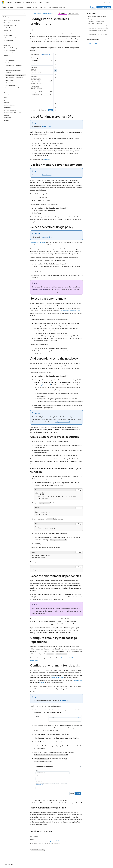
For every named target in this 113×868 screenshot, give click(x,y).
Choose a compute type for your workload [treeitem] (14, 89)
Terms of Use (64, 863)
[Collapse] (24, 13)
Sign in (109, 2)
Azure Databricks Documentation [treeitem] (13, 20)
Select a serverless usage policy (96, 21)
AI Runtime (47, 159)
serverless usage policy (39, 289)
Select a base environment (95, 23)
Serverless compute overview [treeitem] (14, 65)
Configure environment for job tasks (98, 34)
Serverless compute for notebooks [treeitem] (16, 68)
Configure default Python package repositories (97, 31)
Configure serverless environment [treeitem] (16, 75)
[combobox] (14, 17)
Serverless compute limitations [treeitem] (15, 78)
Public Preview (46, 127)
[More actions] (81, 13)
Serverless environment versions (70, 311)
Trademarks (73, 863)
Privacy (39, 863)
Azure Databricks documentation (43, 13)
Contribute (32, 863)
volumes (42, 683)
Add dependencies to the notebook (97, 26)
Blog (24, 863)
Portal (93, 7)
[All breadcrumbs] (32, 13)
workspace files (77, 680)
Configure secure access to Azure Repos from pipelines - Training (48, 841)
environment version (57, 678)
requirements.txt (45, 385)
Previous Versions (16, 863)
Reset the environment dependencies (98, 28)
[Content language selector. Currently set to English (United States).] (10, 858)
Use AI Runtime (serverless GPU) (97, 16)
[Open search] (105, 2)
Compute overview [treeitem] (10, 60)
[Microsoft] (3, 2)
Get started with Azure (104, 7)
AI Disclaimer (6, 863)
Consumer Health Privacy (51, 863)
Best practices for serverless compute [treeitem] (14, 72)
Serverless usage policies (38, 242)
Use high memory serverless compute (98, 19)
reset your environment (62, 422)
